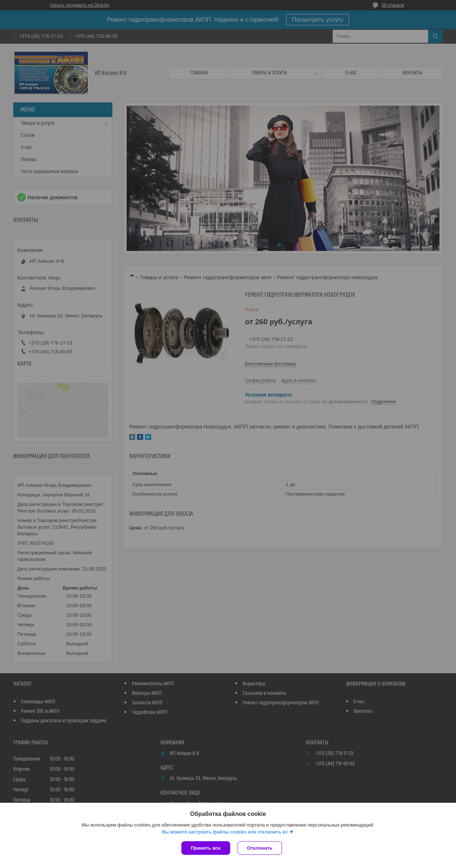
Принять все (206, 848)
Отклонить (260, 848)
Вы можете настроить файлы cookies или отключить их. (225, 832)
